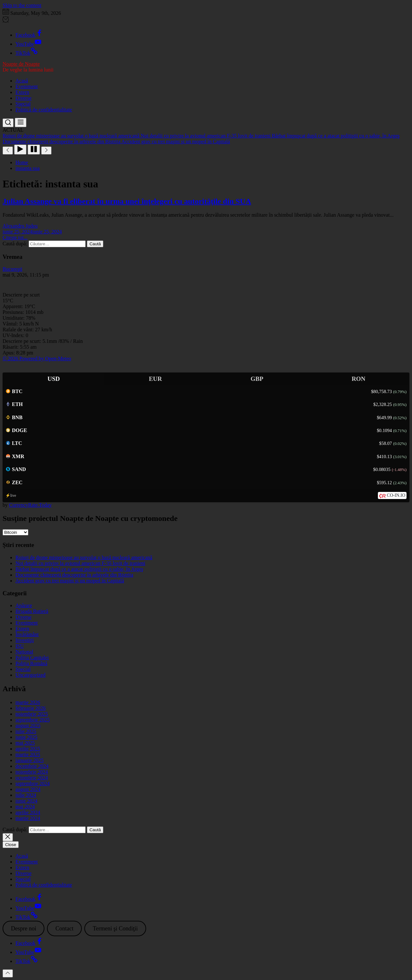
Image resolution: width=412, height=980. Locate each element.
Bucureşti (12, 269)
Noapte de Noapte (21, 64)
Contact (64, 928)
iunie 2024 (26, 801)
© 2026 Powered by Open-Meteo (37, 358)
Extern (22, 92)
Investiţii (25, 640)
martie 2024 (28, 818)
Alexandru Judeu (20, 226)
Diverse (23, 98)
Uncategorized (30, 675)
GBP (257, 379)
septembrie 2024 (33, 783)
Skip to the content (22, 5)
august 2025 (28, 726)
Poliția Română (31, 663)
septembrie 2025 (33, 720)
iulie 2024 (26, 795)
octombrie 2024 (32, 778)
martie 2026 (28, 702)
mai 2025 (25, 743)
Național (24, 652)
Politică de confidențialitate (44, 110)
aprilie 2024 (28, 812)
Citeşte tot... (15, 237)
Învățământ (27, 634)
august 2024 (28, 789)
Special (23, 104)
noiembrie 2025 (32, 714)
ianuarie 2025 (30, 760)
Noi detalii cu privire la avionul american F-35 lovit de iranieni (80, 563)
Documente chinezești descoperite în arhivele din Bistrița (74, 575)
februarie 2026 (31, 708)
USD (54, 379)
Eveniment (27, 86)
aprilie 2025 (28, 749)
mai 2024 (25, 807)
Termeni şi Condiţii (115, 928)
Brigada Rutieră (32, 611)
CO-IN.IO (396, 495)
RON (358, 379)
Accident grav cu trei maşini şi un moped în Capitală (70, 581)
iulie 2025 (26, 731)
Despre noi (23, 928)
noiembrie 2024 (32, 772)
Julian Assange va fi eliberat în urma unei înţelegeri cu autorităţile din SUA (127, 201)
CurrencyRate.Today (30, 505)
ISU (20, 646)
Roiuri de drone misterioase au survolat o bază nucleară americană (84, 557)
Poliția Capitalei (32, 658)
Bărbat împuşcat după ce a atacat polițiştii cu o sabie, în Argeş (79, 569)
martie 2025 (28, 754)
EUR (155, 379)
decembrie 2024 (32, 766)
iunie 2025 (26, 737)
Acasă (22, 81)
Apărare (24, 605)
